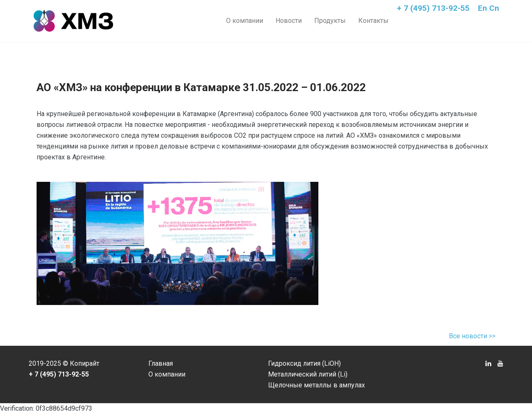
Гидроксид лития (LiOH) (304, 363)
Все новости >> (472, 336)
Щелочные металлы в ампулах (316, 385)
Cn (494, 8)
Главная (161, 363)
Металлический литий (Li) (308, 374)
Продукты (330, 21)
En (483, 8)
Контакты (373, 21)
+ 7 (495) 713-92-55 (433, 8)
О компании (245, 21)
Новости (289, 21)
